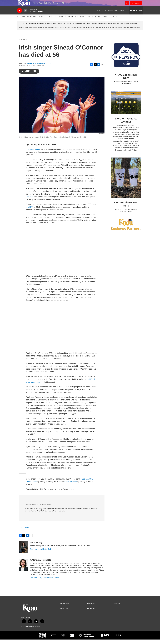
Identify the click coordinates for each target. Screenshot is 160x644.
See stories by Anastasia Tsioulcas (44, 582)
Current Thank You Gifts (126, 208)
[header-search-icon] (128, 5)
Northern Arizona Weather (126, 124)
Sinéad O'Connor (33, 154)
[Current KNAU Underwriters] (126, 229)
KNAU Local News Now (126, 81)
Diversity (117, 608)
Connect (72, 21)
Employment (91, 608)
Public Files (64, 613)
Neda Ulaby (31, 68)
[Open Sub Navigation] (45, 21)
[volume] (25, 15)
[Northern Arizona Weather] (126, 107)
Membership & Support (105, 21)
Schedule (21, 21)
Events (51, 21)
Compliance (86, 21)
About (61, 21)
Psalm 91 (30, 201)
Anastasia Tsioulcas (45, 68)
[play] (19, 15)
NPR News (23, 44)
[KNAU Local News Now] (126, 59)
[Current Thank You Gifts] (126, 182)
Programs (32, 21)
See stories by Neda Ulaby (41, 553)
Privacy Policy (65, 608)
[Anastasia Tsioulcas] (23, 569)
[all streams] (136, 15)
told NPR (30, 211)
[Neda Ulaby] (23, 552)
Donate (138, 5)
